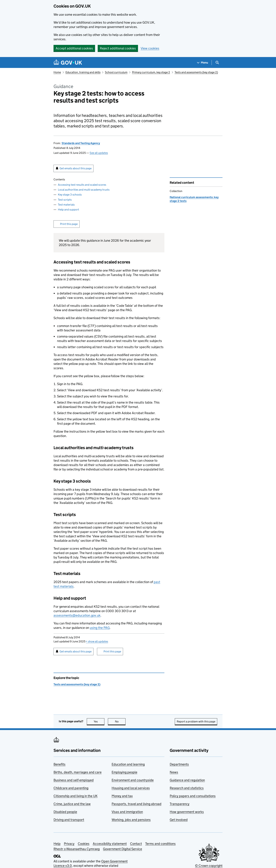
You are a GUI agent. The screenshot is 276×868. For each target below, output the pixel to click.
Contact (136, 844)
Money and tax (122, 796)
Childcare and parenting (71, 788)
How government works (187, 812)
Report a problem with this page (196, 721)
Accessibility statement (110, 844)
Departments (179, 764)
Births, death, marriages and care (78, 772)
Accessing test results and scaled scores (82, 185)
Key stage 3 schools (70, 195)
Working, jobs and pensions (131, 820)
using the (100, 628)
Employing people (124, 772)
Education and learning (128, 764)
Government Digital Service (123, 849)
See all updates (99, 153)
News (174, 772)
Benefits (59, 764)
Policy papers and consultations (193, 796)
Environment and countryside (133, 780)
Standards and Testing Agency (81, 143)
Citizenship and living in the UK (76, 796)
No (120, 721)
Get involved (179, 820)
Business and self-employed (74, 780)
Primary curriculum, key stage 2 (151, 72)
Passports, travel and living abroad (137, 804)
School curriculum (116, 72)
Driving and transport (69, 820)
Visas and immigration (127, 812)
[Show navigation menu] (203, 63)
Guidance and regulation (187, 780)
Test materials (66, 205)
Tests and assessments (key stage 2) (196, 72)
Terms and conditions (160, 844)
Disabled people (65, 812)
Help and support (68, 210)
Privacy (69, 844)
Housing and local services (131, 788)
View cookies (150, 48)
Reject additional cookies (118, 48)
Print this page (69, 224)
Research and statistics (187, 788)
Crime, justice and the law (72, 804)
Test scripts (65, 200)
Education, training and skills (83, 72)
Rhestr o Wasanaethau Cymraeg (77, 849)
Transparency (180, 804)
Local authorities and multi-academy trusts (84, 190)
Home (57, 72)
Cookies (84, 844)
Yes (99, 721)
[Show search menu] (217, 63)
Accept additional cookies (74, 48)
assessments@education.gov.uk (77, 615)
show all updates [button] (97, 641)
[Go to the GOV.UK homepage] (68, 63)
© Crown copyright (209, 866)
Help (57, 844)
